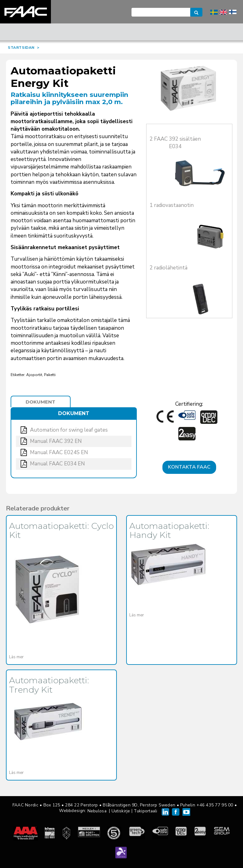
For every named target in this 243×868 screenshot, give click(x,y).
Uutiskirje (121, 811)
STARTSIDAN (21, 48)
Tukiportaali (145, 811)
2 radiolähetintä (169, 268)
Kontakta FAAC (189, 467)
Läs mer (16, 657)
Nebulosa (97, 811)
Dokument (40, 402)
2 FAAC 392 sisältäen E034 (175, 143)
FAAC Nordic (25, 12)
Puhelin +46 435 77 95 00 (207, 805)
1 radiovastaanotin (172, 205)
